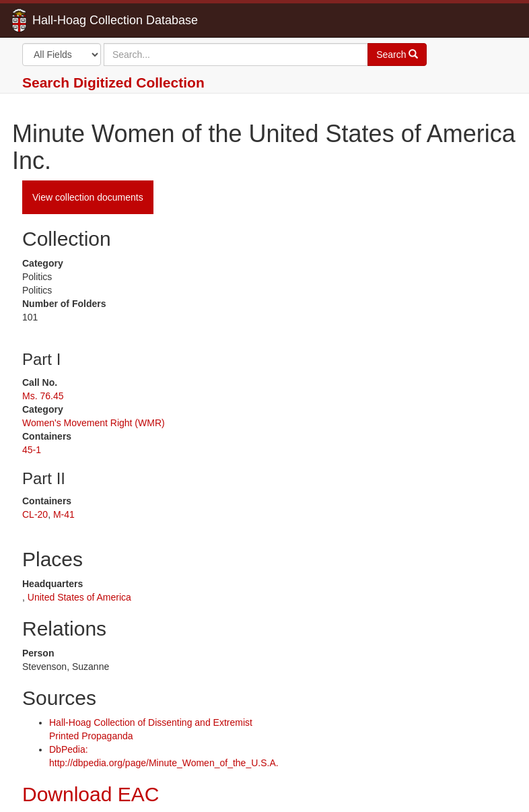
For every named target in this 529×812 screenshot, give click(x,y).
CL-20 (35, 514)
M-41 (64, 514)
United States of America (79, 597)
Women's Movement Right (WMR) (94, 423)
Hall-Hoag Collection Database (73, 20)
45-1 (32, 450)
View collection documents (88, 197)
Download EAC (91, 794)
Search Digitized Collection (113, 82)
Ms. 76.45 (43, 396)
